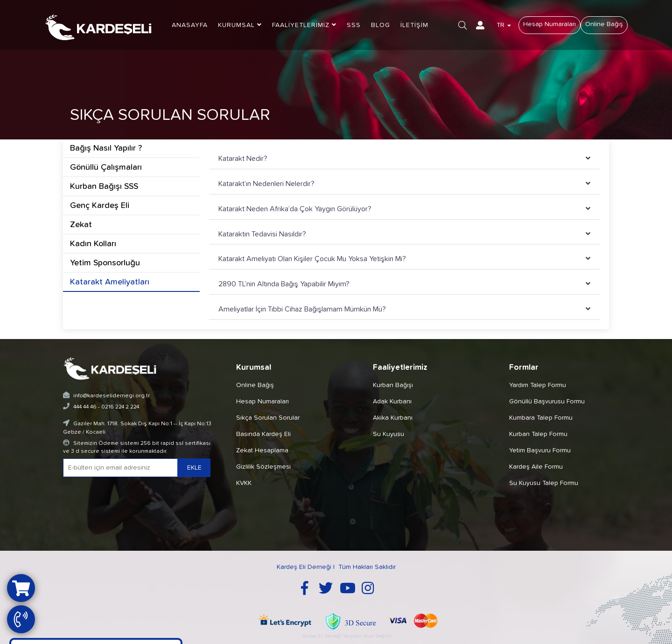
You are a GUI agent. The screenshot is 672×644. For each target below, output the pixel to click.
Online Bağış (604, 24)
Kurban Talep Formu (538, 434)
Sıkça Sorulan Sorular (268, 418)
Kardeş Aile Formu (536, 467)
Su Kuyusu (388, 434)
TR (504, 25)
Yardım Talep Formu (538, 385)
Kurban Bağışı (393, 385)
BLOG (381, 25)
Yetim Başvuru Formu (540, 450)
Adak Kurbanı (392, 402)
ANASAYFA (190, 25)
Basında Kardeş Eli (263, 434)
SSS (354, 25)
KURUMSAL (240, 25)
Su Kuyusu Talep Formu (544, 483)
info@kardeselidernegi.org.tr (112, 396)
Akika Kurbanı (393, 418)
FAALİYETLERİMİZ (304, 25)
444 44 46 (85, 407)
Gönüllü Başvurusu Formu (547, 402)
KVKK (244, 483)
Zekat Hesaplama (262, 450)
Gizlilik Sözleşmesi (263, 467)
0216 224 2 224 (120, 407)
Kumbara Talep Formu (541, 418)
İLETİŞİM (414, 25)
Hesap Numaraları (549, 24)
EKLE (194, 468)
